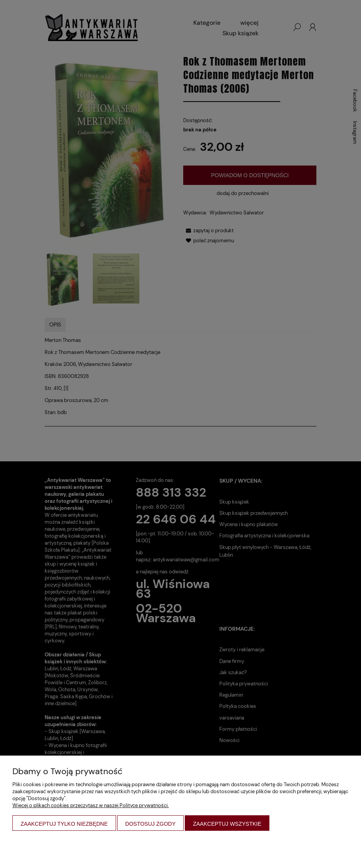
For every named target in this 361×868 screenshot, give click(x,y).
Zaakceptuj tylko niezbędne (64, 824)
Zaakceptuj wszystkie (227, 824)
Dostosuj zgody (151, 824)
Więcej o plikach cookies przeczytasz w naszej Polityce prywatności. (91, 805)
